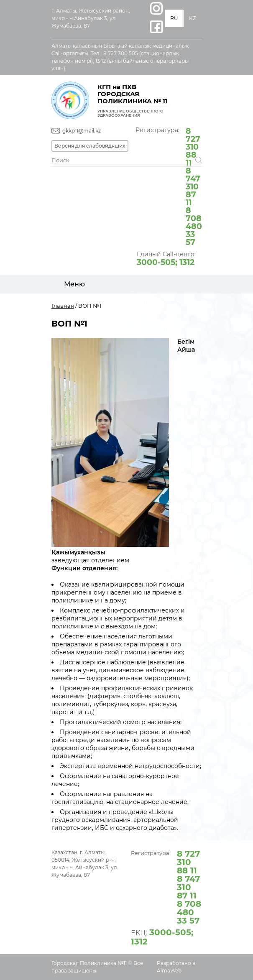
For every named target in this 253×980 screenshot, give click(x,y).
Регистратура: (169, 186)
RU (174, 18)
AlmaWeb (169, 971)
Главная (63, 306)
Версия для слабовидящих (90, 146)
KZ (193, 18)
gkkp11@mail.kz (82, 131)
